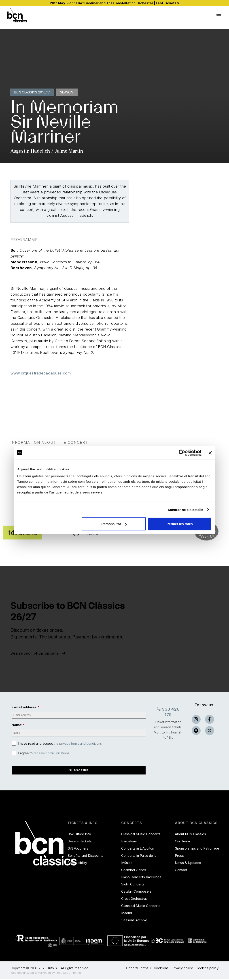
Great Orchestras (134, 899)
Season (67, 92)
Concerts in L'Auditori (138, 849)
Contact (181, 871)
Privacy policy (182, 969)
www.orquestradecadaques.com (41, 373)
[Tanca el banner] (210, 453)
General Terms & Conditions (147, 969)
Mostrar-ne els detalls (186, 509)
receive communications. (52, 753)
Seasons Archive (134, 921)
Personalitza (114, 524)
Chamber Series (134, 871)
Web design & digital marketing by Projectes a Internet (46, 973)
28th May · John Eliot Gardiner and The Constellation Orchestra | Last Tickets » (115, 3)
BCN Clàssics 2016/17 (32, 92)
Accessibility (77, 863)
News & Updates (188, 863)
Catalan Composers (136, 892)
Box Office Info (79, 835)
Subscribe (79, 771)
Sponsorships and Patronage (197, 849)
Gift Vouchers (78, 849)
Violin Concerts (133, 885)
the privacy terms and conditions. (78, 744)
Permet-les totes (180, 524)
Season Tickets (80, 842)
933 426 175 (168, 712)
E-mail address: (24, 707)
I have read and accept (60, 744)
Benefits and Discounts (85, 856)
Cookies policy (207, 969)
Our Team (182, 842)
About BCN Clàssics (190, 835)
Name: (17, 725)
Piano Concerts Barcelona (141, 878)
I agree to (44, 753)
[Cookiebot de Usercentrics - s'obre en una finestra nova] (182, 453)
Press (179, 856)
